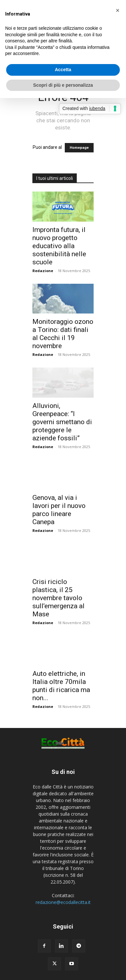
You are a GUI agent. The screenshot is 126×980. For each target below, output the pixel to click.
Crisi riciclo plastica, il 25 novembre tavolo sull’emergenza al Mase (58, 598)
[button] (118, 10)
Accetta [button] (63, 70)
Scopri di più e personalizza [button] (63, 85)
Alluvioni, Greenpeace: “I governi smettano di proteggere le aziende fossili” (62, 422)
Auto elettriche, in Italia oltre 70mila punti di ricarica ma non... (61, 686)
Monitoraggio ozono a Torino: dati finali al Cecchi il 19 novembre (63, 334)
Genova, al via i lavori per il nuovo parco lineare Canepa (59, 510)
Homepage (79, 148)
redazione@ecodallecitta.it (63, 902)
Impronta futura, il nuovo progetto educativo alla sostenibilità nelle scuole (59, 246)
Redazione (43, 271)
